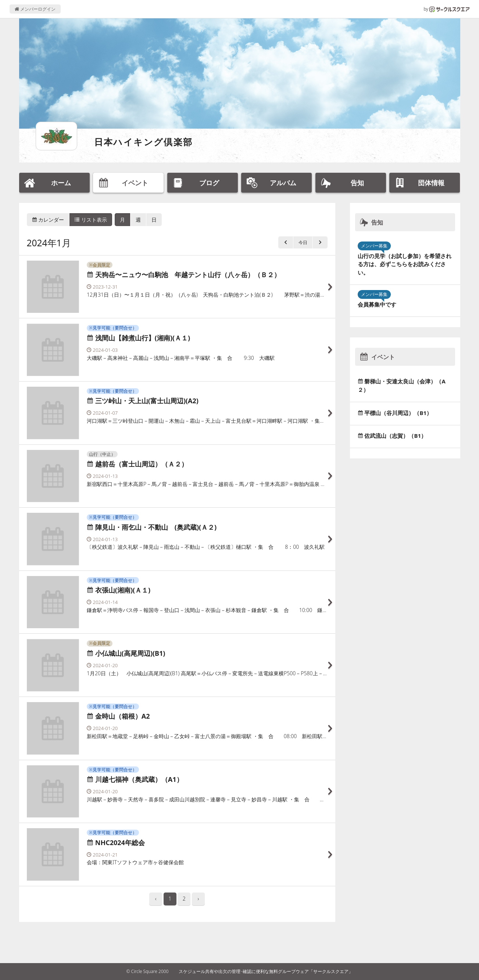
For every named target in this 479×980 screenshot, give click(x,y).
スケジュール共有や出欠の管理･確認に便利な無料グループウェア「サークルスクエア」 (266, 971)
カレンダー (48, 220)
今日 (303, 242)
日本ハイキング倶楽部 (144, 142)
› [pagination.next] (199, 899)
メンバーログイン (35, 9)
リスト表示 (91, 220)
